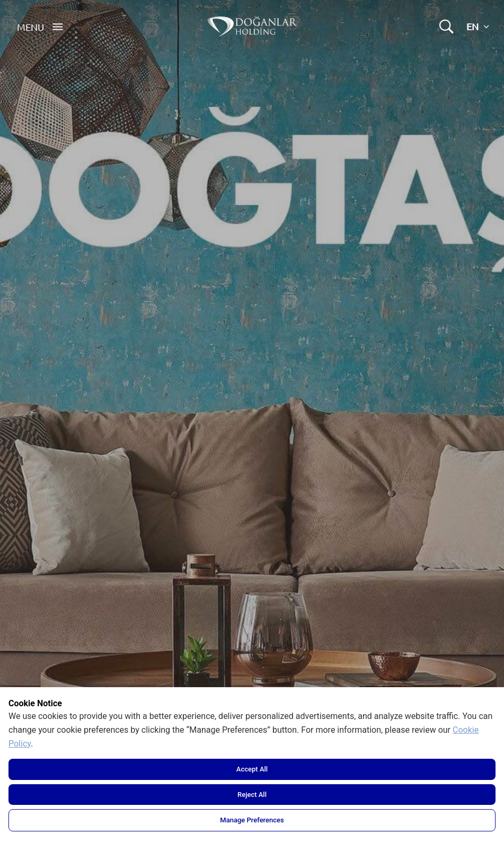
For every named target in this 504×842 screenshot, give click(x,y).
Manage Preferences (252, 820)
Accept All (252, 769)
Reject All (252, 795)
